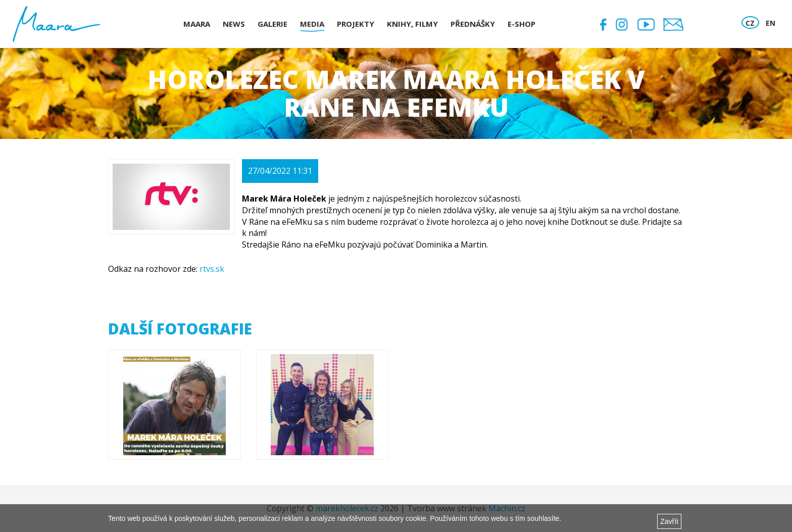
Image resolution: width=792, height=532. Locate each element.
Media (312, 24)
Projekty (356, 24)
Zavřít (669, 521)
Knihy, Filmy (412, 24)
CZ (750, 23)
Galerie (273, 24)
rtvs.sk (212, 269)
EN (771, 23)
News (234, 24)
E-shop (522, 24)
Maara (197, 24)
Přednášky (473, 24)
